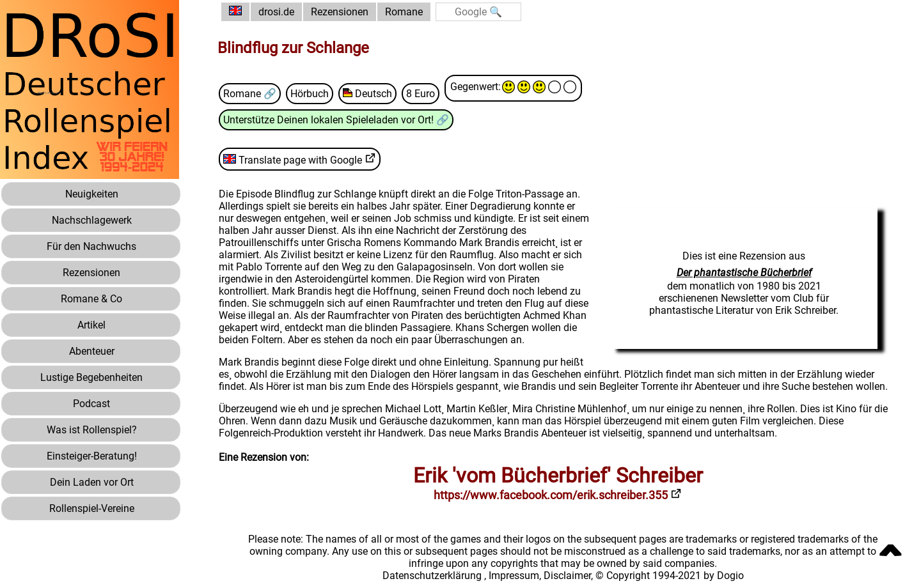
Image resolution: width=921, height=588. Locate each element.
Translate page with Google (293, 160)
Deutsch (367, 94)
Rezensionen (340, 12)
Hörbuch (310, 94)
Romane (404, 12)
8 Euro (421, 94)
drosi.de (276, 12)
